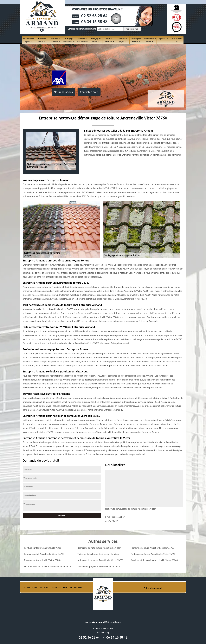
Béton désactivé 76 (177, 40)
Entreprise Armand (153, 588)
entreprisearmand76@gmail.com (103, 622)
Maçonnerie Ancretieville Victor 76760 (42, 560)
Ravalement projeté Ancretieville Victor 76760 (99, 566)
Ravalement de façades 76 (29, 40)
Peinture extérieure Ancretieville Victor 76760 (153, 548)
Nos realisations (63, 92)
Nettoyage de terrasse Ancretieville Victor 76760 (100, 560)
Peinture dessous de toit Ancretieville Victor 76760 (48, 566)
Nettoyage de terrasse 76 (136, 40)
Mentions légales (73, 588)
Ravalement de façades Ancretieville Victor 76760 (154, 560)
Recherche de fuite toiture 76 (82, 40)
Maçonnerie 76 (163, 39)
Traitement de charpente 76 (56, 40)
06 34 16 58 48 (94, 22)
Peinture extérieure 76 (109, 40)
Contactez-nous (89, 92)
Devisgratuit (116, 18)
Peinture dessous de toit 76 (150, 40)
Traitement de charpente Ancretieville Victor (98, 554)
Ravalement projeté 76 (123, 40)
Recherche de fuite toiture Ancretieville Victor (99, 548)
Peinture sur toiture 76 (42, 40)
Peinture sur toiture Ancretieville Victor (43, 548)
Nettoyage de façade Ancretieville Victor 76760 (153, 554)
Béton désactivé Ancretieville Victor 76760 (44, 554)
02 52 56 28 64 (94, 16)
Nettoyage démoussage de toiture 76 (69, 42)
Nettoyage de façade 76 (96, 40)
